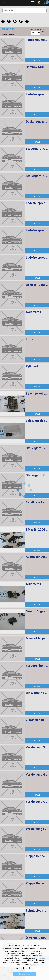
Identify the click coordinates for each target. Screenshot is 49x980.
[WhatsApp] (9, 21)
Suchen (41, 13)
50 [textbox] (33, 33)
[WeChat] (15, 21)
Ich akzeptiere (24, 974)
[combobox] (33, 33)
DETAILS (37, 60)
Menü (33, 3)
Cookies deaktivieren (24, 968)
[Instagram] (21, 21)
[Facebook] (3, 21)
